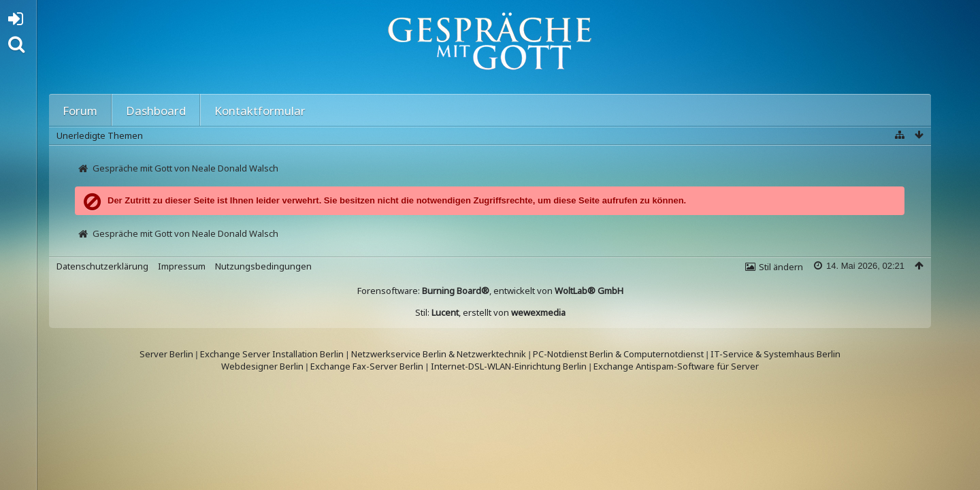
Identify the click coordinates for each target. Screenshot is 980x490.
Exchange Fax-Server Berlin (367, 366)
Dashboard (156, 111)
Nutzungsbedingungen (263, 266)
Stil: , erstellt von (490, 312)
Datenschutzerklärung (102, 266)
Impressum (182, 266)
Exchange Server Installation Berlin (272, 354)
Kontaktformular (260, 111)
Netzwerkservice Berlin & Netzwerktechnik (439, 354)
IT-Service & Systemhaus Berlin (775, 354)
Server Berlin (166, 354)
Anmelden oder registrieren (19, 21)
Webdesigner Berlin (262, 366)
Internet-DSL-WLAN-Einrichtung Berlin (509, 366)
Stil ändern (781, 267)
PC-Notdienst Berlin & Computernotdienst (619, 354)
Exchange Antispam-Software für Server (676, 366)
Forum (80, 111)
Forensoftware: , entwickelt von (490, 291)
